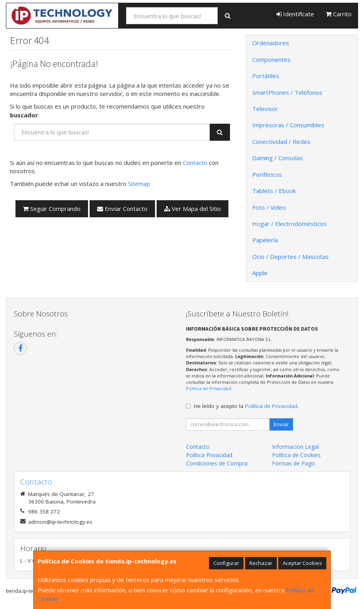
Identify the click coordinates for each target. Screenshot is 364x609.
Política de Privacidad (209, 388)
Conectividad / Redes (281, 142)
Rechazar (261, 563)
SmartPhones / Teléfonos (287, 92)
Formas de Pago (293, 463)
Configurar (226, 563)
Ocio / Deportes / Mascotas (290, 257)
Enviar (281, 424)
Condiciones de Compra (217, 463)
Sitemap (139, 184)
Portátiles (266, 76)
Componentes (271, 59)
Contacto (195, 163)
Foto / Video (269, 207)
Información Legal (295, 447)
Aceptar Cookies (302, 563)
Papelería (265, 240)
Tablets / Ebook (274, 191)
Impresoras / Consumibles (288, 125)
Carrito (339, 14)
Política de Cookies (296, 455)
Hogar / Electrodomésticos (289, 224)
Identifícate (295, 14)
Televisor (265, 109)
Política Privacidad (209, 455)
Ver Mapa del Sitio (193, 209)
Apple (260, 273)
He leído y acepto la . (246, 406)
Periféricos (267, 174)
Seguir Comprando (52, 209)
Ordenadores (271, 43)
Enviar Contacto (122, 209)
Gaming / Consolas (278, 158)
